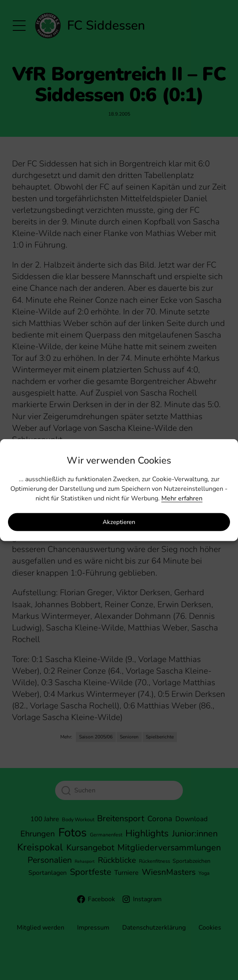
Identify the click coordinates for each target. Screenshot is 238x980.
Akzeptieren (119, 522)
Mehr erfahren (182, 498)
